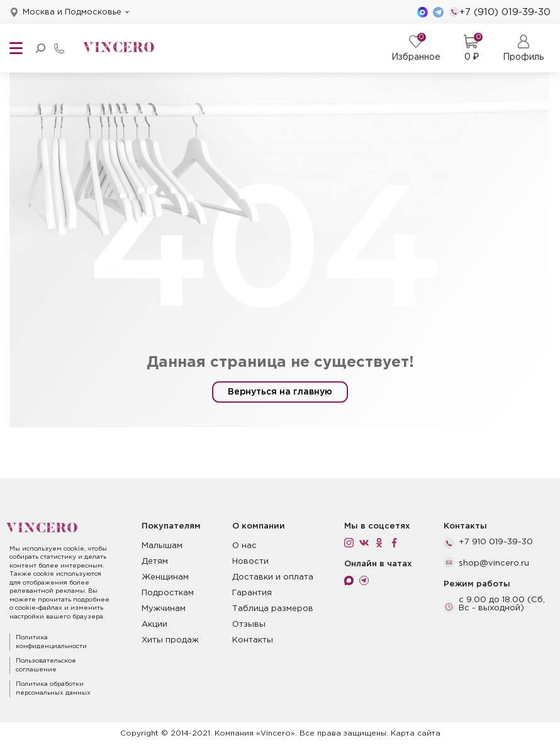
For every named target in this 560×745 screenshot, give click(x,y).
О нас (244, 546)
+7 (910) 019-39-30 (500, 12)
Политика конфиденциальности (51, 642)
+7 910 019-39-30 (496, 542)
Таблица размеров (273, 609)
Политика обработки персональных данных (53, 689)
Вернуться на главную (280, 392)
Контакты (253, 640)
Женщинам (165, 577)
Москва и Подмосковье (72, 12)
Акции (154, 625)
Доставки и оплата (273, 577)
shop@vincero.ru (494, 563)
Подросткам (168, 593)
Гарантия (252, 593)
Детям (155, 562)
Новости (250, 562)
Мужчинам (164, 609)
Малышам (162, 546)
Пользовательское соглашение (46, 665)
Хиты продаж (170, 640)
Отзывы (249, 625)
